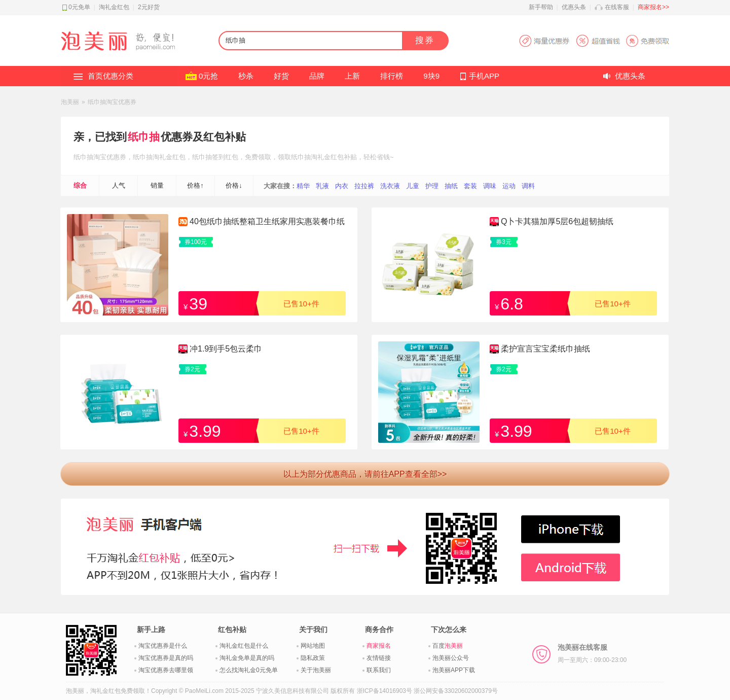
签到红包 (225, 157)
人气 (119, 185)
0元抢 (208, 76)
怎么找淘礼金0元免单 (249, 670)
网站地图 (313, 646)
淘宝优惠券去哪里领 (166, 670)
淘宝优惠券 (110, 157)
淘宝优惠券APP (594, 41)
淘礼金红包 (114, 7)
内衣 (342, 186)
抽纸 (451, 186)
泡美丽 (70, 102)
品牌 (317, 76)
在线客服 (617, 7)
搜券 (425, 40)
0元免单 (79, 7)
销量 (157, 185)
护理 (432, 186)
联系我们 (379, 670)
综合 (80, 185)
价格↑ (195, 185)
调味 (490, 186)
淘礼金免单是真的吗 (247, 658)
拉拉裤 (364, 186)
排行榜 (392, 76)
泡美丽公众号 (451, 658)
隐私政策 (313, 658)
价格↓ (234, 185)
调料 (528, 186)
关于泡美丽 (316, 670)
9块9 (431, 76)
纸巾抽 (144, 137)
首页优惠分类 (111, 76)
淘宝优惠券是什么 (163, 646)
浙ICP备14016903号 (385, 691)
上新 (352, 76)
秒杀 (246, 76)
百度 (448, 646)
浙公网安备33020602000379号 (455, 691)
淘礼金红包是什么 (244, 646)
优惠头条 (574, 7)
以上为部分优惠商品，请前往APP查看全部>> (365, 474)
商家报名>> (653, 7)
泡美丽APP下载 (454, 670)
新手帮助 (541, 7)
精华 (303, 186)
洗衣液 (390, 186)
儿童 (413, 186)
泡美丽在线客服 (592, 653)
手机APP (484, 76)
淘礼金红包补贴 (334, 157)
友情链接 (379, 658)
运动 (509, 186)
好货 (281, 76)
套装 (470, 186)
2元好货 (149, 7)
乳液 (322, 186)
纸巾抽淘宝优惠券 (112, 102)
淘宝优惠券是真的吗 (166, 658)
